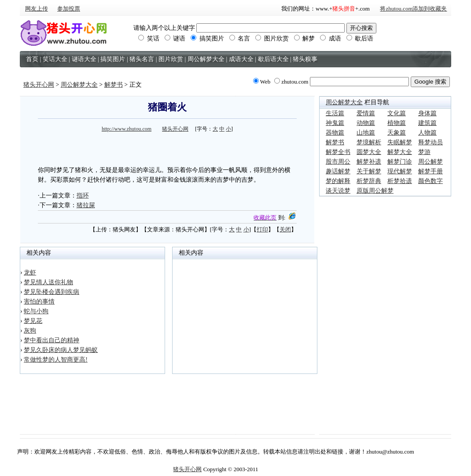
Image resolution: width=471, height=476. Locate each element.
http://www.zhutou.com (127, 129)
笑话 (149, 38)
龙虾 (30, 273)
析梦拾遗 (400, 181)
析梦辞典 (369, 181)
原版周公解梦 (375, 191)
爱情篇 (366, 113)
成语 (331, 38)
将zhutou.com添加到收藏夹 (413, 9)
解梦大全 (400, 152)
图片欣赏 (272, 38)
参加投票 (69, 9)
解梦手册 (431, 171)
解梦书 (114, 85)
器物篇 (335, 133)
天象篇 (397, 133)
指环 (83, 196)
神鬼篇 (335, 123)
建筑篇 (427, 123)
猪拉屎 (86, 205)
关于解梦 (369, 171)
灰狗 (30, 331)
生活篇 (335, 113)
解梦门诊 (400, 162)
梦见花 (33, 321)
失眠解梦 (400, 142)
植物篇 (397, 123)
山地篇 (366, 133)
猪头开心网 (39, 85)
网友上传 (37, 9)
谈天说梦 (338, 191)
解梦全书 (338, 152)
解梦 (305, 38)
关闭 (285, 229)
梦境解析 (369, 142)
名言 (240, 38)
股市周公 (338, 162)
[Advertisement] (167, 148)
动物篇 (366, 123)
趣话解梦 (338, 171)
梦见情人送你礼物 (48, 282)
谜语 (175, 38)
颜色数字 (431, 181)
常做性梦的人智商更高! (56, 360)
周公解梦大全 (79, 85)
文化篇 (397, 113)
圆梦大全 (369, 152)
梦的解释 (338, 181)
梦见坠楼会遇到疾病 (52, 292)
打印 (262, 229)
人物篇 (427, 133)
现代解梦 (400, 171)
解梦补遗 (369, 162)
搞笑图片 (207, 38)
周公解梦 (431, 162)
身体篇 (427, 113)
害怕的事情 (39, 302)
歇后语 (360, 38)
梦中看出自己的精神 (52, 340)
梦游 (424, 152)
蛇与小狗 (36, 311)
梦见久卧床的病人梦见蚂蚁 (61, 350)
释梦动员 (431, 142)
